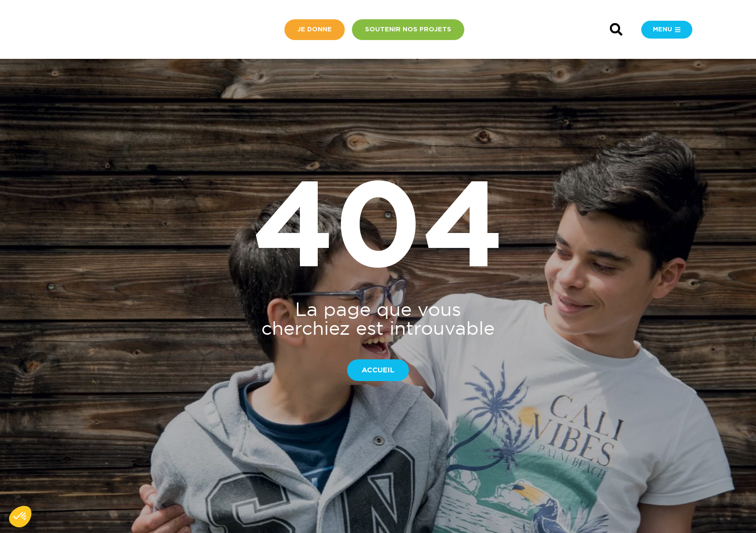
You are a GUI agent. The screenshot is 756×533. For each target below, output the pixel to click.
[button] (616, 30)
